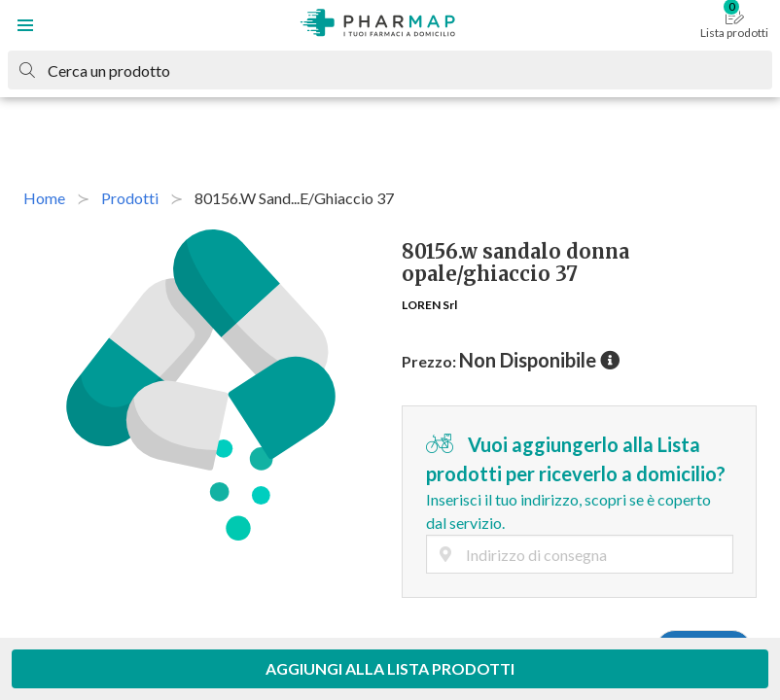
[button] (25, 25)
